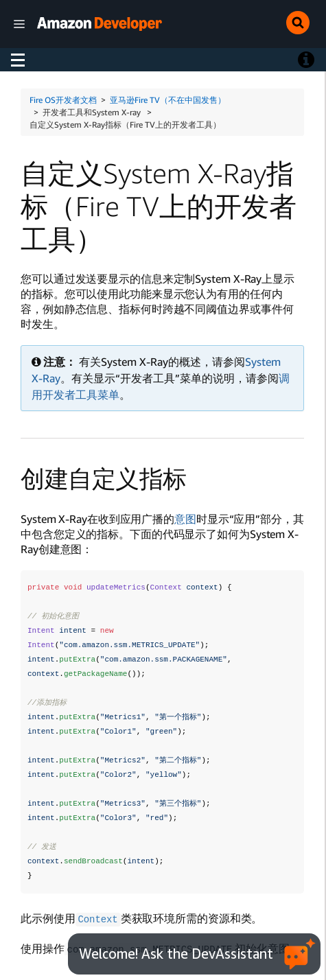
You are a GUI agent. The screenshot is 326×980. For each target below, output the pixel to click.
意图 (185, 519)
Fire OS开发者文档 (63, 100)
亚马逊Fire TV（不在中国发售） (168, 100)
